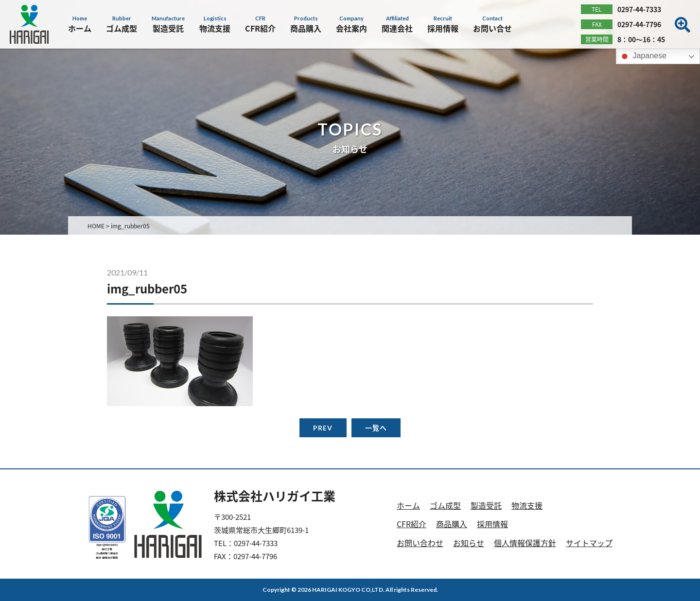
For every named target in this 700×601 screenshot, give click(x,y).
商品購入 (452, 524)
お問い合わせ (420, 543)
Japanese (643, 56)
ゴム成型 (445, 505)
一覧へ (376, 428)
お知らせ (469, 543)
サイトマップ (589, 543)
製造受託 (486, 505)
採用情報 (492, 524)
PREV (323, 428)
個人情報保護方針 (525, 543)
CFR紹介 (411, 524)
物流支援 (527, 505)
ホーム (408, 505)
